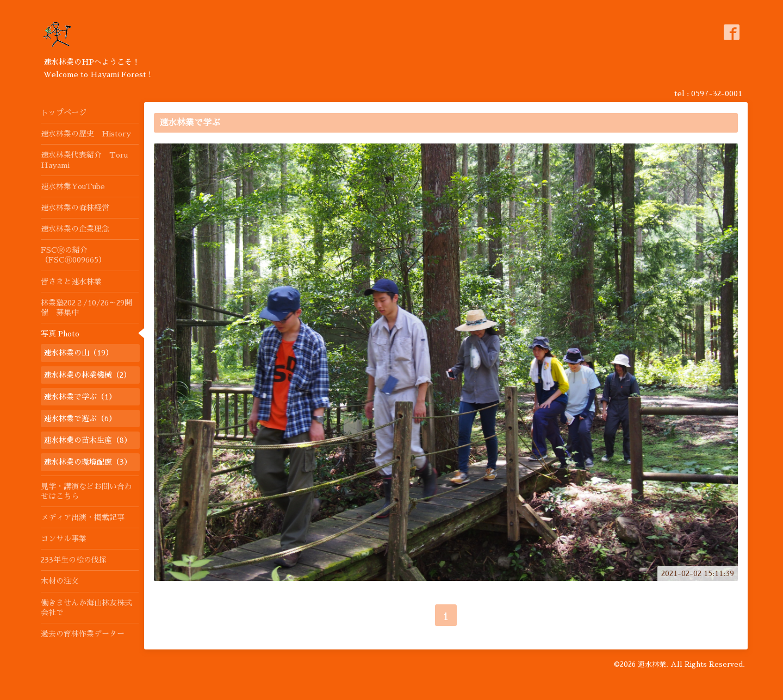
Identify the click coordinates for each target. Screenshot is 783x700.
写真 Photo (60, 334)
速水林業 (652, 664)
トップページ (64, 112)
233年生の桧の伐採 (74, 560)
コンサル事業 (64, 539)
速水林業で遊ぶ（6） (80, 418)
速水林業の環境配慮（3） (88, 462)
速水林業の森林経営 (75, 208)
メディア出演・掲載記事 (83, 517)
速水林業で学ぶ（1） (80, 397)
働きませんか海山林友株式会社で (86, 608)
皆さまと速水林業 (71, 282)
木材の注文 (60, 581)
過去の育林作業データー (83, 634)
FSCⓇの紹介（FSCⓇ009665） (73, 255)
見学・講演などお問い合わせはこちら (86, 491)
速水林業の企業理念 (75, 229)
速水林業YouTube (73, 186)
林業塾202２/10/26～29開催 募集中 (86, 308)
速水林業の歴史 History (86, 134)
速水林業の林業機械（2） (87, 375)
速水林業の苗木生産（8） (88, 440)
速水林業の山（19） (78, 353)
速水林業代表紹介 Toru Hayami (84, 160)
